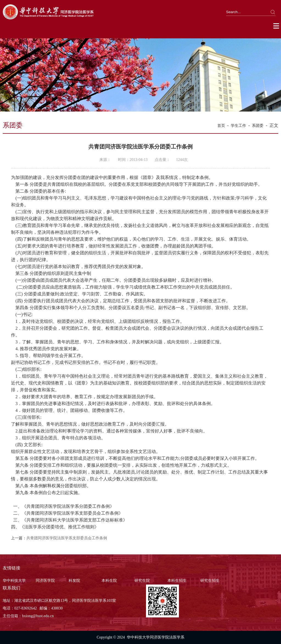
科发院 (74, 581)
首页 (221, 126)
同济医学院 (45, 581)
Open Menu (276, 26)
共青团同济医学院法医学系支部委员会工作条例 (67, 538)
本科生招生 (177, 581)
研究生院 (142, 581)
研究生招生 (210, 581)
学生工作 (238, 126)
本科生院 (109, 581)
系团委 (258, 126)
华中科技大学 (14, 581)
